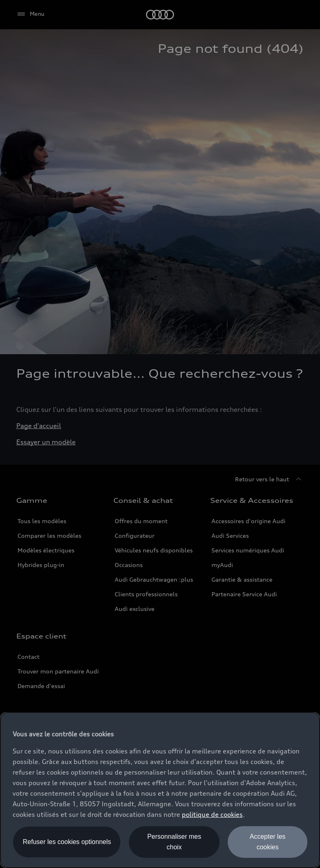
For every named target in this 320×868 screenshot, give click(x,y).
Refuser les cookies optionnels (67, 842)
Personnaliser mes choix (174, 842)
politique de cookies (212, 814)
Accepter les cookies (268, 842)
